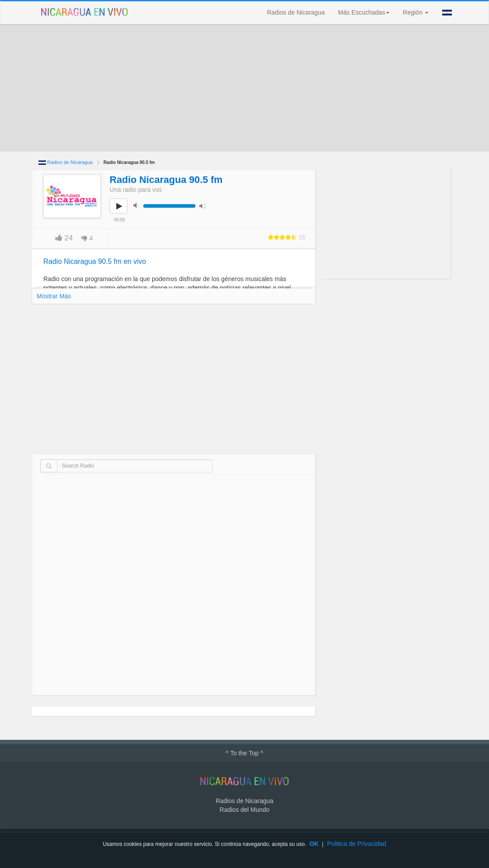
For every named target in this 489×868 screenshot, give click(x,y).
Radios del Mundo (245, 810)
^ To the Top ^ (244, 753)
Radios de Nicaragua (296, 12)
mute (138, 205)
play (123, 212)
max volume (205, 205)
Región (416, 12)
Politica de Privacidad (357, 844)
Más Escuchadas (364, 12)
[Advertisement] (244, 88)
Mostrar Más (54, 296)
